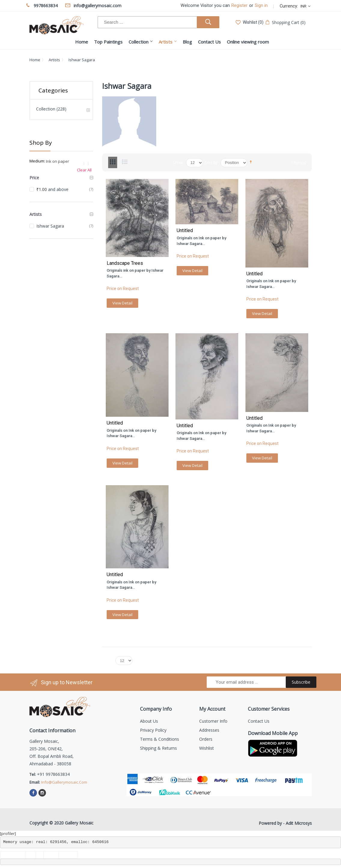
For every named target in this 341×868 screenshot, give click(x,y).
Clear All (84, 170)
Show (178, 162)
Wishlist (207, 748)
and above (52, 189)
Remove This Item (87, 163)
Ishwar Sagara (50, 226)
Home (35, 60)
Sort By (211, 162)
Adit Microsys (299, 823)
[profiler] (8, 833)
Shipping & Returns (158, 748)
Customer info (213, 721)
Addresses (209, 730)
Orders (206, 739)
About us (149, 721)
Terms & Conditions (160, 739)
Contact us (259, 721)
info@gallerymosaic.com (64, 782)
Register (239, 6)
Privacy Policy (153, 730)
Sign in (261, 6)
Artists (54, 60)
